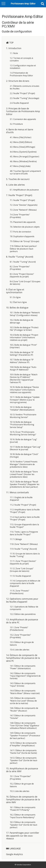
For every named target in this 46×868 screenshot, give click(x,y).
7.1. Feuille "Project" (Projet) (22, 200)
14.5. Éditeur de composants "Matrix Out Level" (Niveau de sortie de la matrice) (23, 701)
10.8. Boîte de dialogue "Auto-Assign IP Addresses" (23, 368)
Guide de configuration (17, 31)
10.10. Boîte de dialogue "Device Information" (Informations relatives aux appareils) (24, 390)
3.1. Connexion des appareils (23, 119)
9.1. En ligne (15, 297)
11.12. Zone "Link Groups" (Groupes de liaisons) (22, 570)
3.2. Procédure (16, 124)
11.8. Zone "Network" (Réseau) (24, 544)
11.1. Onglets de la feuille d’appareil (21, 499)
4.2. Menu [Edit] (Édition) (21, 142)
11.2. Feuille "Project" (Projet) (23, 505)
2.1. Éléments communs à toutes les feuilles (25, 87)
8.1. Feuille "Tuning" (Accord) (23, 262)
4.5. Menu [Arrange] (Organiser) (24, 157)
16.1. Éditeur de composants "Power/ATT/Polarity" (23, 809)
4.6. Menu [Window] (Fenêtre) (23, 161)
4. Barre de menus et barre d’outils (20, 131)
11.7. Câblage (16, 539)
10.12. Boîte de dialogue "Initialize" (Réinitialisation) (22, 408)
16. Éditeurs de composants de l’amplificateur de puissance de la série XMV (23, 799)
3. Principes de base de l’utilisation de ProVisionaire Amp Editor (23, 111)
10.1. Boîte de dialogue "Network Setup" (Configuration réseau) (25, 314)
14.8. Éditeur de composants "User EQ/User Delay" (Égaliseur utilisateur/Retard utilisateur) (25, 726)
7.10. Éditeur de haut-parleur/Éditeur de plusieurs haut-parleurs (23, 249)
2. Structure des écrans (18, 81)
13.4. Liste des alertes (20, 650)
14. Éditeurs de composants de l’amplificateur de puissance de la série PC (23, 658)
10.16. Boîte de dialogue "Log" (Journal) (23, 441)
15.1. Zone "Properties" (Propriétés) (20, 778)
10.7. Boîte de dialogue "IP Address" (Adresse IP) (22, 361)
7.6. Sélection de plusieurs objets (25, 227)
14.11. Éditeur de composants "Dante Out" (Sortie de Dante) (23, 752)
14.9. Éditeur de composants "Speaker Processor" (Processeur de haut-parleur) (25, 736)
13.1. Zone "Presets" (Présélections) (19, 629)
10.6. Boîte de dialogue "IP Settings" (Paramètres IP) (22, 354)
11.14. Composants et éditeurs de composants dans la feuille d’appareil (25, 583)
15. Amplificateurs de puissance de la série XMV (22, 770)
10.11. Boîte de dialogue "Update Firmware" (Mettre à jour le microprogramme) (25, 400)
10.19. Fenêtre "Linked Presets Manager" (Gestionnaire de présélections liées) (24, 464)
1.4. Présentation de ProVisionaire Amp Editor (21, 74)
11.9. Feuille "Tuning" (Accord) (23, 549)
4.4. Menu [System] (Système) (23, 152)
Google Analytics (14, 854)
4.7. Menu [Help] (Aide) (20, 166)
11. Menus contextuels (17, 492)
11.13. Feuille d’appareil (20, 576)
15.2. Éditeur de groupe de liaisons (22, 785)
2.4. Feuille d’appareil (19, 103)
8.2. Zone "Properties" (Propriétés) (20, 268)
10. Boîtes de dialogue (17, 308)
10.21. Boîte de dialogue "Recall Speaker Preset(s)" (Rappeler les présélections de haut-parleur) (25, 484)
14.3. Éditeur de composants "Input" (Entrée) (23, 685)
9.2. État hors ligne (18, 302)
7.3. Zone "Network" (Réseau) (23, 210)
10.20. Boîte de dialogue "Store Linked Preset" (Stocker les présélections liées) (24, 474)
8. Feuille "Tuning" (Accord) (20, 257)
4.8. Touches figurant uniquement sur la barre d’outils (25, 172)
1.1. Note (14, 53)
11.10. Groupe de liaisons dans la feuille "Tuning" (25, 555)
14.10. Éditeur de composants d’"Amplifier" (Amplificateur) (23, 744)
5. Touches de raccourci (18, 179)
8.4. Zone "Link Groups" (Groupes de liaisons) (25, 283)
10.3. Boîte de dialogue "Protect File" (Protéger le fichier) (24, 329)
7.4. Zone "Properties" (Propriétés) (20, 216)
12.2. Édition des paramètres (23, 614)
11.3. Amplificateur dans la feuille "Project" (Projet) (25, 511)
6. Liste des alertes (15, 185)
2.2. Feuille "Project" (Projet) (22, 93)
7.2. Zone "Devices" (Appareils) (24, 205)
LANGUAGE (15, 848)
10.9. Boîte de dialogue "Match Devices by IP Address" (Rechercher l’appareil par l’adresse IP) (24, 378)
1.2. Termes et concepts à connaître (21, 59)
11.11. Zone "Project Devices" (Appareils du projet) (23, 562)
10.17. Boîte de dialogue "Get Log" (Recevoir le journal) (25, 448)
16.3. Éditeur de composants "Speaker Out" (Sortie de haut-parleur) (24, 825)
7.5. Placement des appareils (23, 222)
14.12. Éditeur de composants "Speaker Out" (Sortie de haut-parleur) (24, 760)
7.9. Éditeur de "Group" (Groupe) (24, 241)
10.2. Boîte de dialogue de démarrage (21, 321)
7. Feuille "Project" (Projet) (19, 195)
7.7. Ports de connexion (20, 232)
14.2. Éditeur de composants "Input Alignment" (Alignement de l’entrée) (25, 676)
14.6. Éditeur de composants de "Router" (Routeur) (24, 709)
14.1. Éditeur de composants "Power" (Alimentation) (23, 667)
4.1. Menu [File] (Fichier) (21, 137)
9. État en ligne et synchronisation (15, 291)
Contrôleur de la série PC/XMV (18, 24)
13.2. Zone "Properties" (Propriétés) (20, 636)
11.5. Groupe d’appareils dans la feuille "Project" (24, 526)
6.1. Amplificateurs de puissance (24, 190)
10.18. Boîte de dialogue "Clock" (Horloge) (24, 455)
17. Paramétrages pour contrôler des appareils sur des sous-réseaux (23, 836)
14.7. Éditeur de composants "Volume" (23, 717)
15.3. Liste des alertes (20, 791)
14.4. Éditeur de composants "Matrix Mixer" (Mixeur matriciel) (25, 692)
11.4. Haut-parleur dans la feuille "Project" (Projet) (25, 518)
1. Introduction (14, 48)
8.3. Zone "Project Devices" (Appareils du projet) (22, 275)
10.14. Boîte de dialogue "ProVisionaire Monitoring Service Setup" (22, 425)
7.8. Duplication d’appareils (22, 236)
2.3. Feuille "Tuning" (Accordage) (24, 98)
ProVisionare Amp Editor (23, 4)
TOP (11, 43)
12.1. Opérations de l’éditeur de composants (24, 608)
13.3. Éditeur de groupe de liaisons (22, 643)
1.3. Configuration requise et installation (23, 67)
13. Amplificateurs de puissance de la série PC (22, 621)
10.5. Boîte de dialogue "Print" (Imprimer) (23, 346)
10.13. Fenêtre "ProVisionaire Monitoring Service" (23, 416)
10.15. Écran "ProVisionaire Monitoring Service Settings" (23, 433)
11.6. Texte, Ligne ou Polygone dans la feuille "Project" (24, 533)
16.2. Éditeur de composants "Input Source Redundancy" (23, 816)
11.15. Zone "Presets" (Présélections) (20, 592)
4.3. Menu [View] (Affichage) (22, 147)
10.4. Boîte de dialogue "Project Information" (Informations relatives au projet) (24, 338)
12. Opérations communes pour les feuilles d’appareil (22, 600)
